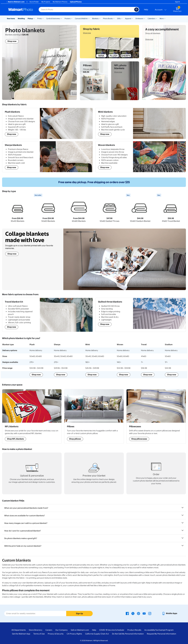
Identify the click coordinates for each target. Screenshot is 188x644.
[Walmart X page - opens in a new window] (133, 613)
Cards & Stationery (53, 19)
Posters (68, 19)
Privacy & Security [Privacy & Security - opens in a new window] (56, 634)
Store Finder (34, 2)
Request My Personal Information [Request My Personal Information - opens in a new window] (161, 634)
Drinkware (139, 19)
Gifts (119, 19)
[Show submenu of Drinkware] (144, 18)
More (162, 19)
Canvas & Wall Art (81, 19)
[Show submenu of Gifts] (122, 18)
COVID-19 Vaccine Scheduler (112, 630)
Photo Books (108, 19)
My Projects (46, 2)
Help (146, 10)
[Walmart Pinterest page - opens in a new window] (139, 613)
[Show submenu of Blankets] (100, 18)
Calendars (151, 19)
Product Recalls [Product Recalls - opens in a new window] (134, 630)
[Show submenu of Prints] (43, 18)
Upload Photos (76, 2)
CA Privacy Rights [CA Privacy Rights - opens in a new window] (74, 634)
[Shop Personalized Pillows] (94, 416)
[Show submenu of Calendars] (156, 18)
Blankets (95, 19)
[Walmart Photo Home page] (21, 10)
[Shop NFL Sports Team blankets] (32, 416)
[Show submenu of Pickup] (34, 18)
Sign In (177, 2)
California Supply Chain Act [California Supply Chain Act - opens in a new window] (97, 634)
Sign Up (79, 614)
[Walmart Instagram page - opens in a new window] (150, 613)
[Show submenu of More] (165, 18)
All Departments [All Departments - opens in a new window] (19, 630)
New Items (11, 19)
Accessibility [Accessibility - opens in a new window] (150, 630)
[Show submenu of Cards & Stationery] (61, 18)
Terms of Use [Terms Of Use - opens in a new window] (39, 634)
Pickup (30, 19)
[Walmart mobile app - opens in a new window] (170, 613)
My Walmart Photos (60, 2)
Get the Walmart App (21, 634)
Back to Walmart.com (15, 2)
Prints (40, 19)
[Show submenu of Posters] (72, 18)
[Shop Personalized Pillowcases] (156, 416)
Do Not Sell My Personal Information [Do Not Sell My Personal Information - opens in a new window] (128, 634)
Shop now (12, 254)
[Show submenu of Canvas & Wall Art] (89, 18)
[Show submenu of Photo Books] (114, 18)
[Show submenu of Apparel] (132, 18)
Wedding (21, 19)
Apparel (128, 19)
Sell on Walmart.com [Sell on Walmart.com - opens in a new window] (80, 630)
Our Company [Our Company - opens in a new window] (61, 630)
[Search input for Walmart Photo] (86, 10)
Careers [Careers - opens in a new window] (49, 630)
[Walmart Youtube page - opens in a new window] (144, 613)
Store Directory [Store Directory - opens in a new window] (36, 630)
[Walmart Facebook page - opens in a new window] (127, 613)
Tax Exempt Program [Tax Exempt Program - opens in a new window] (164, 630)
